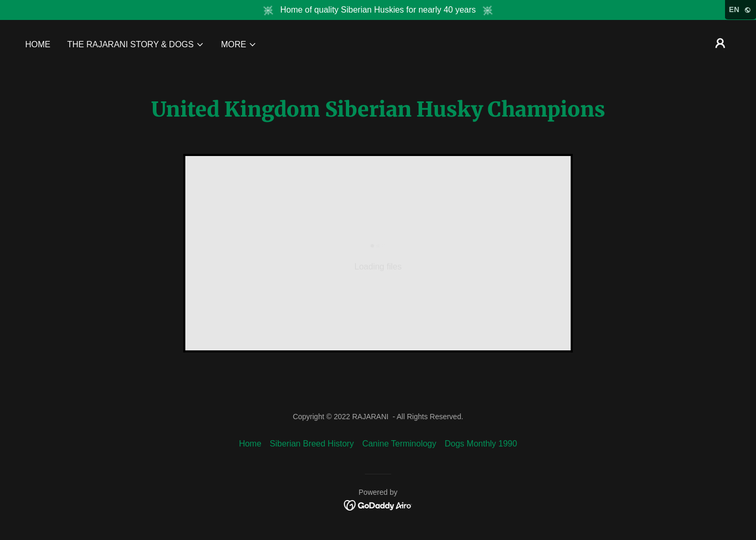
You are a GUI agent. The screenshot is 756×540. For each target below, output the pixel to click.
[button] (136, 45)
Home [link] (38, 44)
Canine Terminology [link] (399, 444)
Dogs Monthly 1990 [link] (481, 444)
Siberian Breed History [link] (312, 444)
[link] (378, 505)
